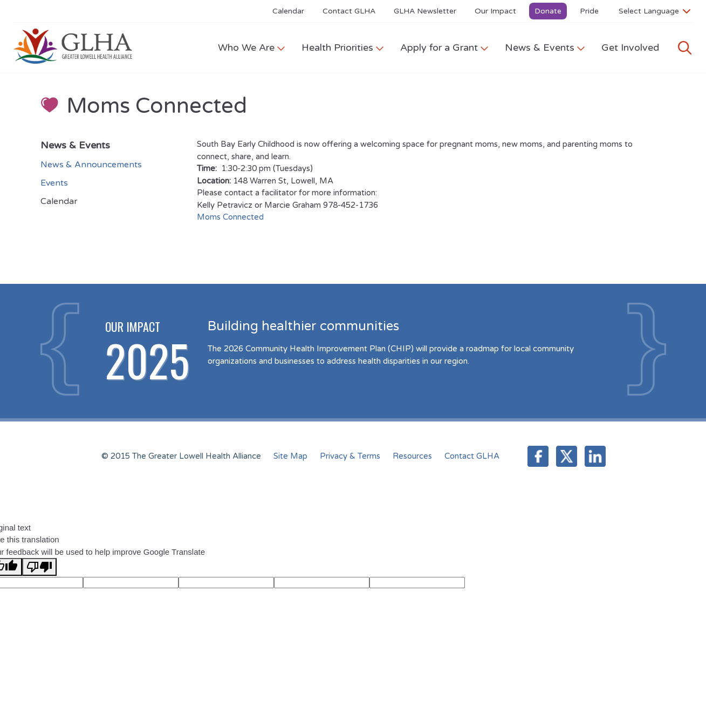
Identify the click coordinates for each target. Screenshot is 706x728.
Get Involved (630, 47)
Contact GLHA (349, 11)
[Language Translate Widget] (654, 11)
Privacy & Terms (350, 456)
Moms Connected (230, 217)
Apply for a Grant (444, 47)
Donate (548, 11)
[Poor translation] (39, 567)
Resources (412, 456)
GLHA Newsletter (425, 11)
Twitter (567, 456)
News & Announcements (91, 165)
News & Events (545, 47)
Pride (589, 11)
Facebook (538, 456)
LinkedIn (595, 456)
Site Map (290, 456)
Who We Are (252, 47)
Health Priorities (343, 47)
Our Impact (495, 11)
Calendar (288, 11)
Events (54, 183)
